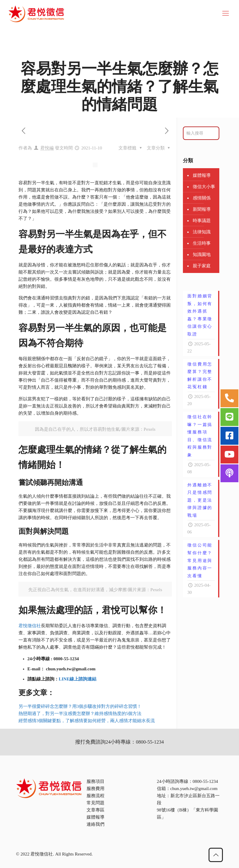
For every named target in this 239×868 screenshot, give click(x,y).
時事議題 (202, 221)
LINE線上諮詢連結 (78, 679)
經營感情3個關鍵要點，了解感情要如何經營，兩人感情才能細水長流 (87, 721)
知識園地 (202, 255)
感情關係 (202, 198)
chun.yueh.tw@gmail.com (194, 789)
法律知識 (202, 232)
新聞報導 (202, 209)
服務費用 (95, 789)
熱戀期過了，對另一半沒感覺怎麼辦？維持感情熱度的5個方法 (80, 714)
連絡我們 (95, 824)
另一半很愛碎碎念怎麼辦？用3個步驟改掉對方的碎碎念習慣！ (80, 706)
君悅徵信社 (30, 626)
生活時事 (202, 243)
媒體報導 (202, 175)
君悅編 (47, 148)
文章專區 (95, 810)
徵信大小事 (204, 187)
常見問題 (95, 803)
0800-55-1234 (205, 781)
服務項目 (95, 781)
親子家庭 (202, 266)
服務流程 (95, 796)
